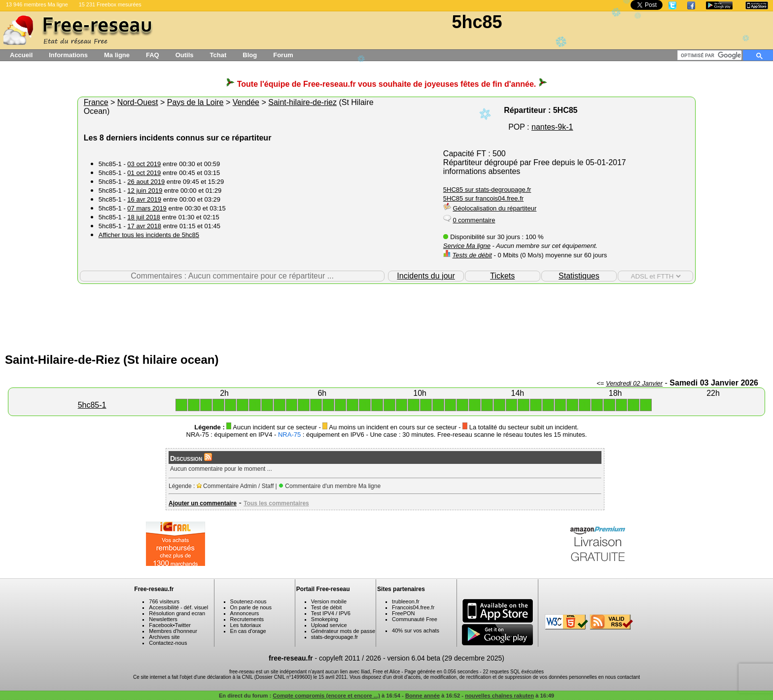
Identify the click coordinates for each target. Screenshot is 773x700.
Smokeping (325, 619)
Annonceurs (245, 613)
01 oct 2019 (144, 173)
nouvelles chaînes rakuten (499, 696)
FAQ (153, 55)
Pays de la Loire (195, 102)
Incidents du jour (426, 276)
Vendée (246, 102)
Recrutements (247, 619)
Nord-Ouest (138, 102)
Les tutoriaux (246, 625)
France (96, 102)
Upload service (329, 625)
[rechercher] (711, 55)
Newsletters (163, 619)
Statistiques (579, 276)
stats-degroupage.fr (334, 637)
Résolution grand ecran (177, 613)
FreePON (403, 613)
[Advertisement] (386, 316)
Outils (185, 55)
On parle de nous (251, 607)
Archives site (164, 637)
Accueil (21, 55)
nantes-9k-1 (552, 127)
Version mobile (329, 601)
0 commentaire (474, 220)
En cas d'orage (248, 631)
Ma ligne (117, 55)
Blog (250, 55)
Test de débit (326, 607)
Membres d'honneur (173, 631)
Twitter (183, 625)
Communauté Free (415, 619)
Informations (68, 55)
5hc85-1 (92, 405)
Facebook (161, 625)
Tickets (502, 276)
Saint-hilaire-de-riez (302, 102)
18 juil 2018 (144, 217)
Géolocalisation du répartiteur (494, 208)
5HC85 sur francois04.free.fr (483, 198)
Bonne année (422, 696)
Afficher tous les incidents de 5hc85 (149, 235)
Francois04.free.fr (413, 607)
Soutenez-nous (248, 601)
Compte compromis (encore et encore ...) (326, 696)
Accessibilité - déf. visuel (178, 607)
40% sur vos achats (416, 630)
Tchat (218, 55)
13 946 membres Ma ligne (37, 4)
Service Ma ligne (467, 246)
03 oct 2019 (144, 164)
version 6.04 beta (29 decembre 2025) (446, 658)
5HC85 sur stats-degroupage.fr (487, 190)
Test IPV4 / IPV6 (331, 613)
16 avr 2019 (144, 199)
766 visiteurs (164, 601)
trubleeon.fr (406, 601)
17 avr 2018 (144, 226)
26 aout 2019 (146, 182)
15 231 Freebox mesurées (110, 4)
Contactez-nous (168, 643)
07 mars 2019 (147, 208)
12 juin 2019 (145, 191)
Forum (283, 55)
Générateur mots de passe (343, 631)
